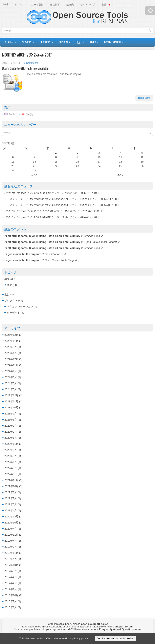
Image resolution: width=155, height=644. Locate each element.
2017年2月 (11, 583)
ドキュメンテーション (20, 307)
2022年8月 (11, 456)
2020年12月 (11, 517)
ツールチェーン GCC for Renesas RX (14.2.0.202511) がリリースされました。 (51, 199)
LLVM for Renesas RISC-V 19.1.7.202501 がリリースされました (42, 211)
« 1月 (34, 175)
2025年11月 (11, 341)
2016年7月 (11, 601)
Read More (144, 98)
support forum (124, 627)
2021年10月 (11, 486)
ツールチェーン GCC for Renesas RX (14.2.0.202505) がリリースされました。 (51, 205)
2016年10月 (11, 595)
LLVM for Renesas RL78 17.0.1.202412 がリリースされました (41, 217)
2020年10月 (11, 523)
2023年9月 (11, 414)
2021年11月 (11, 480)
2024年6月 (11, 377)
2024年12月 (11, 359)
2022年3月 (11, 474)
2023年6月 (11, 420)
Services (29, 41)
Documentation (115, 41)
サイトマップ (88, 4)
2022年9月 (11, 450)
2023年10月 (11, 407)
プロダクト (11, 300)
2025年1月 (11, 353)
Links (96, 41)
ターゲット (13, 313)
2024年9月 (11, 371)
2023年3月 (11, 426)
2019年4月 (11, 541)
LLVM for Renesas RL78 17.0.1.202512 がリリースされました (41, 193)
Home (6, 4)
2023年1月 (11, 438)
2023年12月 (11, 395)
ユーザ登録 (37, 4)
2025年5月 (11, 347)
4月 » (121, 175)
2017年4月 (11, 577)
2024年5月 (11, 383)
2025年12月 (11, 335)
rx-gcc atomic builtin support (23, 254)
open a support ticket (94, 624)
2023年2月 (11, 432)
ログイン (20, 4)
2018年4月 (11, 559)
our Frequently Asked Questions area (117, 629)
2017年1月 (11, 589)
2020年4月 (11, 529)
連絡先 (70, 4)
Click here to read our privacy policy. (67, 638)
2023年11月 (11, 401)
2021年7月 (11, 498)
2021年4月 (11, 510)
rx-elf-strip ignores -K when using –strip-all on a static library (42, 236)
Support (66, 41)
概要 (7, 279)
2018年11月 (11, 553)
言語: (108, 4)
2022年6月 (11, 462)
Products (48, 41)
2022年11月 (11, 444)
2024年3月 (11, 389)
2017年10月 (11, 565)
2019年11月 (11, 535)
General (12, 41)
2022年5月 (11, 468)
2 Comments (31, 63)
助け (82, 41)
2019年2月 (11, 547)
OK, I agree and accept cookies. (115, 638)
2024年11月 (11, 365)
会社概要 (55, 4)
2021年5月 (11, 504)
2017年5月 (11, 571)
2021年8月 (11, 492)
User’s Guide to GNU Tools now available (25, 68)
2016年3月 (11, 607)
